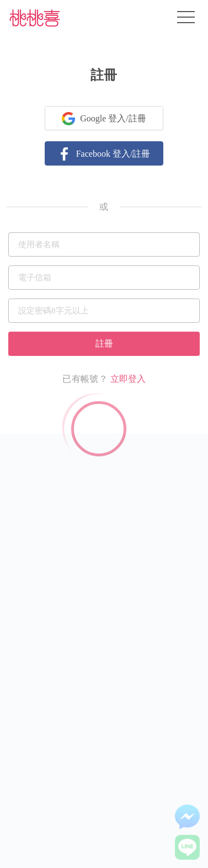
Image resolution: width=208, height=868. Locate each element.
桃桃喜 (35, 18)
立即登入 (128, 379)
